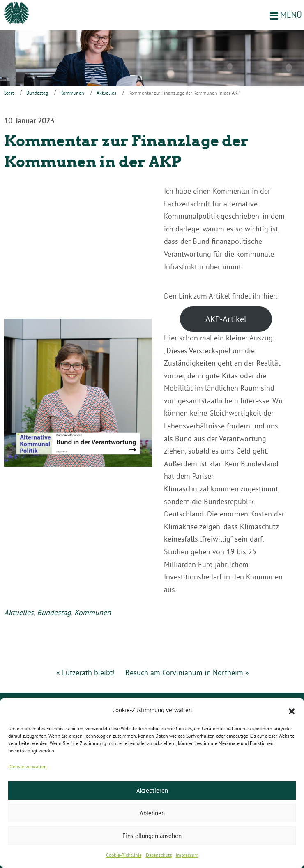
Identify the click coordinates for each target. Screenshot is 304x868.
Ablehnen (152, 813)
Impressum (187, 855)
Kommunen (72, 93)
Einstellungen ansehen (152, 836)
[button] (292, 711)
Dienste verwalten (28, 767)
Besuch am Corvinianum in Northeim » (187, 672)
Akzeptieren (152, 790)
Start (9, 93)
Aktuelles (106, 93)
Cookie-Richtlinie (124, 855)
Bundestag (37, 93)
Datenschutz (159, 855)
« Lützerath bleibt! (85, 672)
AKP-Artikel (226, 319)
